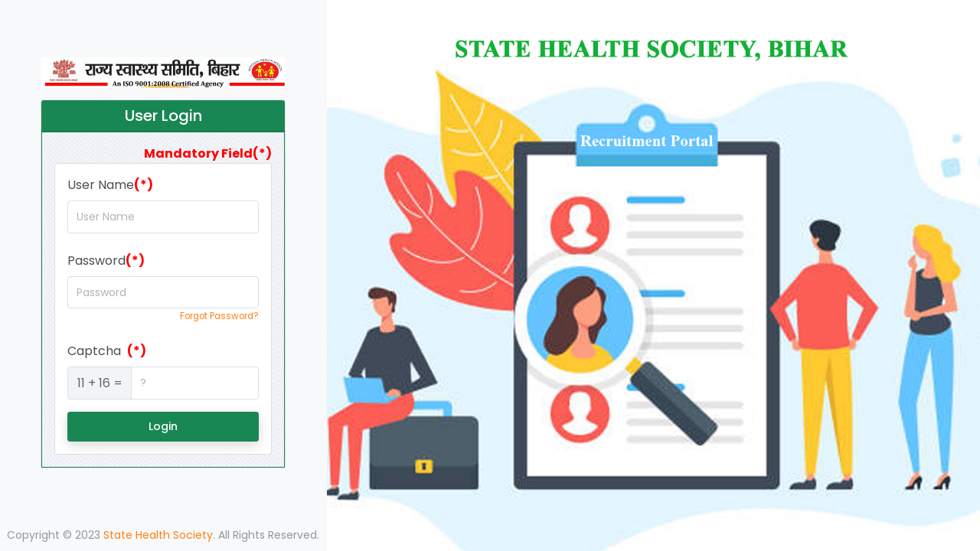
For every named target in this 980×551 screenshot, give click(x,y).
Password (96, 261)
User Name (101, 185)
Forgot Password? (219, 316)
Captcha (97, 351)
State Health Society (158, 535)
